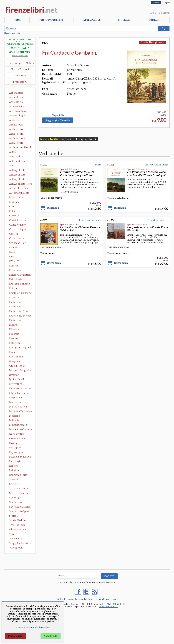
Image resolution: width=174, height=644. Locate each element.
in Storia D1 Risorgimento (69, 139)
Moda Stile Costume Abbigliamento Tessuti (21, 430)
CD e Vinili (15, 216)
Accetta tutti (51, 636)
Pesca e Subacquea (20, 457)
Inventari (14, 375)
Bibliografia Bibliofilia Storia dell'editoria (19, 198)
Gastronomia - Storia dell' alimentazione (18, 357)
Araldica (14, 120)
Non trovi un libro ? (52, 20)
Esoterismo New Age (19, 311)
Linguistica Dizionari (15, 398)
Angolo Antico (18, 111)
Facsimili (14, 325)
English (167, 3)
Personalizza (15, 636)
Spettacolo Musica (20, 507)
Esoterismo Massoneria (16, 307)
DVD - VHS (16, 261)
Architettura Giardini (16, 143)
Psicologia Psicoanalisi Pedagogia (16, 462)
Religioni (14, 470)
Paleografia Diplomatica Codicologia (16, 448)
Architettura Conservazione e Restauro (19, 134)
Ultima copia (54, 263)
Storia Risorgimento (153, 42)
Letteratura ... (17, 384)
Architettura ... (17, 129)
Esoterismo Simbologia (16, 321)
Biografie (14, 202)
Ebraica (14, 266)
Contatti (155, 20)
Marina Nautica (18, 407)
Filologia (14, 329)
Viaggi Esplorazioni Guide (20, 543)
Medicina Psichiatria (21, 411)
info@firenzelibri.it (108, 607)
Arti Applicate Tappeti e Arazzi (18, 180)
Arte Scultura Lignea (17, 161)
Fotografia (15, 343)
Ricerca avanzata (12, 33)
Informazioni (91, 20)
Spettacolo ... (16, 502)
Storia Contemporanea (90, 220)
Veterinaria (16, 539)
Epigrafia (14, 288)
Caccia (13, 207)
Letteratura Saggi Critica (156, 165)
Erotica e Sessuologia (16, 298)
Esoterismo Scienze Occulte (20, 316)
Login (153, 13)
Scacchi (14, 479)
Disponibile (58, 115)
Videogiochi (16, 548)
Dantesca (14, 247)
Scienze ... (15, 484)
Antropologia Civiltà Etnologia (19, 116)
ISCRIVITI (109, 576)
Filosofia (14, 334)
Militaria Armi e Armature (18, 425)
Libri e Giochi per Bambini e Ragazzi (20, 393)
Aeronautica (16, 93)
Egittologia (16, 279)
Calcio (13, 211)
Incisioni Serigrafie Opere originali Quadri (20, 371)
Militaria (14, 420)
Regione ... (15, 466)
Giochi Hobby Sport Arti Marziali (20, 366)
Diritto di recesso (65, 599)
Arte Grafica (16, 157)
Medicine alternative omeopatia (15, 416)
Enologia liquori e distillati (20, 284)
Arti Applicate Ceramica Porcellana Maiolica (20, 170)
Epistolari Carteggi (20, 293)
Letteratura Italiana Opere (20, 389)
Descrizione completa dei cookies (33, 627)
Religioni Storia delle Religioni (18, 475)
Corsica (14, 234)
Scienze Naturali (19, 489)
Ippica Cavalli (17, 379)
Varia (12, 534)
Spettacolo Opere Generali (19, 512)
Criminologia (17, 238)
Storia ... (14, 516)
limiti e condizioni (20, 56)
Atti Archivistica (18, 188)
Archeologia (16, 125)
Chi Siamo (124, 20)
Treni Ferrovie (17, 525)
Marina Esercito (18, 402)
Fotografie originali (20, 348)
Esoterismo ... (17, 302)
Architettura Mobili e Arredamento (20, 148)
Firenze (13, 338)
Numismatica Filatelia (17, 434)
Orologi (14, 443)
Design (13, 252)
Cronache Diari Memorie (18, 243)
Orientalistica (17, 439)
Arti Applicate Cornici (17, 175)
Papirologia (16, 452)
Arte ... (13, 152)
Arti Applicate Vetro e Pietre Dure (21, 184)
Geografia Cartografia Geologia (16, 362)
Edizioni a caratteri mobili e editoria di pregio (20, 275)
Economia (15, 270)
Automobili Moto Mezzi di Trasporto (20, 193)
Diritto (13, 257)
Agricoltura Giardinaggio (17, 102)
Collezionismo (18, 225)
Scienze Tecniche (19, 493)
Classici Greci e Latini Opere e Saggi (21, 221)
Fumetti (14, 352)
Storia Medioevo (19, 520)
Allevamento (16, 106)
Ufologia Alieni (18, 530)
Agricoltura (16, 97)
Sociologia (15, 498)
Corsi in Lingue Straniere (18, 230)
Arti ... (13, 166)
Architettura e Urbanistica (17, 139)
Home (17, 20)
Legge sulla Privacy (84, 599)
